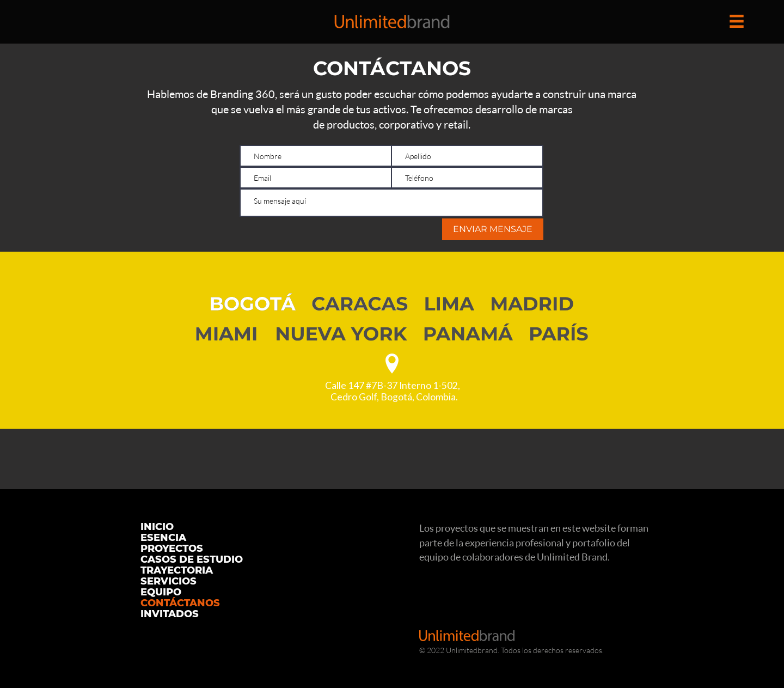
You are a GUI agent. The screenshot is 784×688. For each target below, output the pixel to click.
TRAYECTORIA (177, 570)
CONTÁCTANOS (180, 603)
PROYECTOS (172, 549)
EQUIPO (161, 592)
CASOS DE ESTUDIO (192, 559)
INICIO (157, 527)
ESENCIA (163, 538)
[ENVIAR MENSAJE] (493, 229)
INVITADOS (170, 614)
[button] (737, 21)
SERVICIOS (169, 581)
